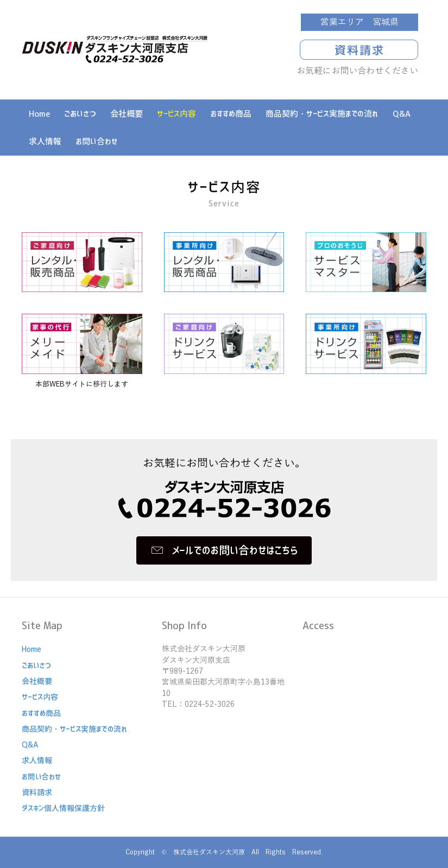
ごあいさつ (80, 114)
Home (39, 114)
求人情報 (45, 141)
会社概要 (127, 114)
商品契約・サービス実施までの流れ (322, 114)
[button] (224, 550)
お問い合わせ (97, 141)
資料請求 (37, 793)
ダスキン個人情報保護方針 (63, 808)
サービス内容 (176, 114)
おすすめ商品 (231, 114)
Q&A (402, 114)
